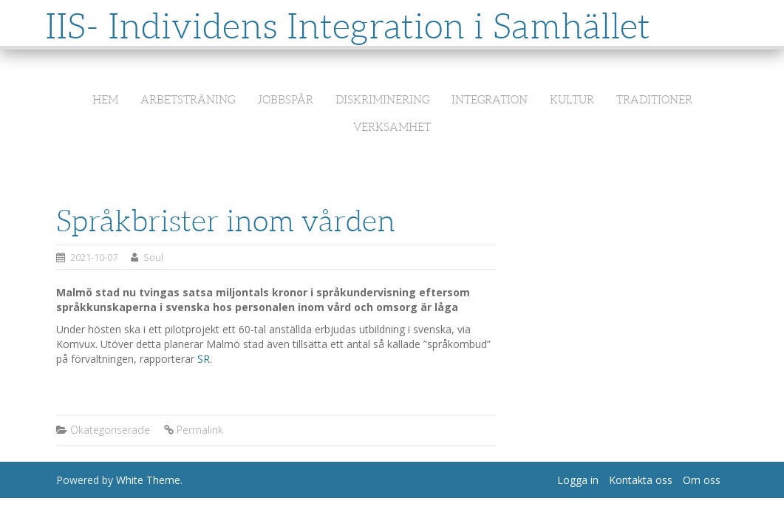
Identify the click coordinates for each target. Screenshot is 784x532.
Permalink (200, 430)
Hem (105, 100)
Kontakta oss (641, 480)
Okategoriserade (110, 430)
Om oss (702, 480)
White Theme (148, 480)
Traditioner (654, 100)
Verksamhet (392, 127)
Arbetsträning (188, 100)
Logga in (578, 480)
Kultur (572, 100)
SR (204, 359)
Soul (153, 257)
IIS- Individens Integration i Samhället (348, 26)
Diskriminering (382, 100)
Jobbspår (285, 100)
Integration (490, 100)
